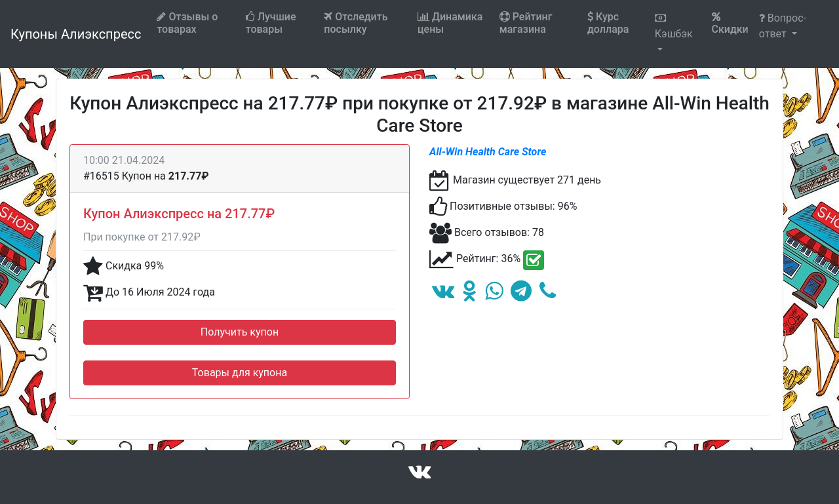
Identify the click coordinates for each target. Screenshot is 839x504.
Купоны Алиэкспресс (76, 34)
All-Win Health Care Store (488, 152)
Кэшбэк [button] (674, 26)
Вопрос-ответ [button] (783, 26)
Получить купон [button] (240, 332)
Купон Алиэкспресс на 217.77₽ (179, 214)
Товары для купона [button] (240, 373)
